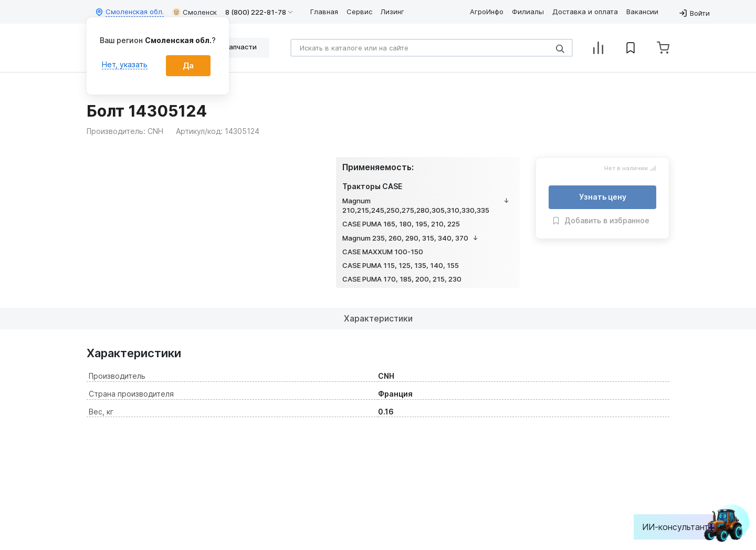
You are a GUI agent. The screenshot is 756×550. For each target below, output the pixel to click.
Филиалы (528, 12)
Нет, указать (125, 64)
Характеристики (378, 318)
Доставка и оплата (585, 12)
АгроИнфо (487, 12)
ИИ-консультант (683, 527)
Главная (324, 12)
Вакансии (642, 12)
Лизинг (392, 12)
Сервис (359, 12)
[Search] (432, 48)
